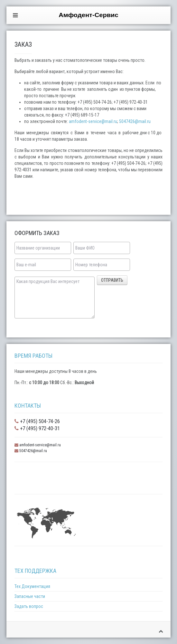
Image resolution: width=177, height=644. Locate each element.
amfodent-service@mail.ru (93, 121)
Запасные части (30, 596)
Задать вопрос (29, 606)
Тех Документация (32, 586)
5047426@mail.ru (135, 121)
